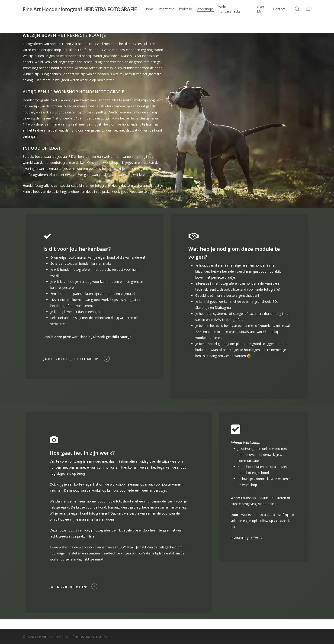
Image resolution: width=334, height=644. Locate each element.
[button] (309, 9)
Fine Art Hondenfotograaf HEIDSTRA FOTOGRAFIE (80, 9)
